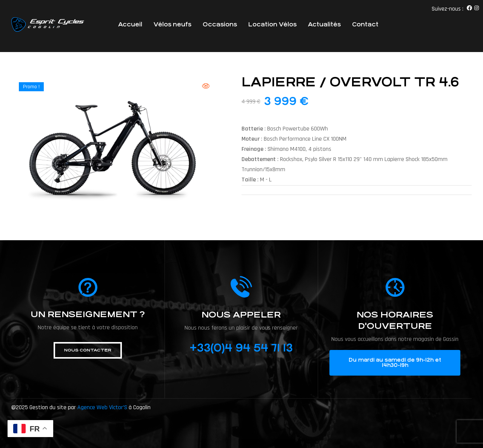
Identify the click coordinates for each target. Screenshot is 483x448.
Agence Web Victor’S (102, 407)
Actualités (324, 24)
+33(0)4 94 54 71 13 (241, 348)
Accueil (130, 24)
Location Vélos (272, 24)
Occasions (220, 24)
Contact (365, 24)
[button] (88, 350)
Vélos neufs (172, 24)
